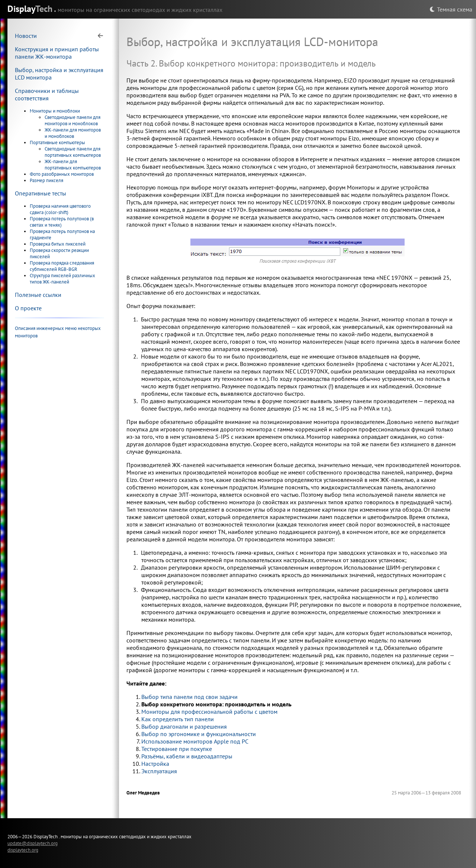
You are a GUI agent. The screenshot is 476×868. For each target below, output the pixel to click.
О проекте (28, 308)
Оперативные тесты (41, 193)
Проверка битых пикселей (58, 244)
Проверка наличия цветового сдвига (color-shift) (60, 209)
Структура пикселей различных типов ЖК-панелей (62, 279)
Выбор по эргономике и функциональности (199, 734)
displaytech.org (23, 850)
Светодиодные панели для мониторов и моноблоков (73, 120)
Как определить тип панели (178, 719)
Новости (26, 36)
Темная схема (451, 9)
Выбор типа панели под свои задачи (189, 697)
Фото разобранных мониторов (62, 174)
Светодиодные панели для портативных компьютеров (73, 152)
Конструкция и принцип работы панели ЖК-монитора (57, 53)
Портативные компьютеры (57, 142)
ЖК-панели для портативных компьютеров (73, 165)
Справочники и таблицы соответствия (47, 94)
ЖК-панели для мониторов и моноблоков (73, 133)
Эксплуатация (159, 771)
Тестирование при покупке (177, 749)
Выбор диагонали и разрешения (184, 726)
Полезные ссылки (38, 295)
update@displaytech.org (33, 843)
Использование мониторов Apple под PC (195, 741)
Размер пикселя (46, 180)
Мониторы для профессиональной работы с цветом (209, 712)
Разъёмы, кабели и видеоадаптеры (187, 756)
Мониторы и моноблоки (55, 111)
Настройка (155, 764)
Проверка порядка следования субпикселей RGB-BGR (62, 266)
